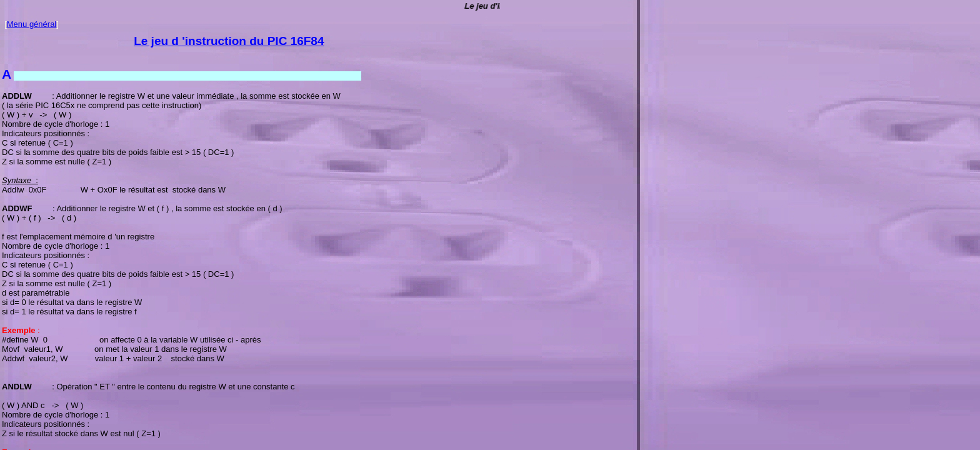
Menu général (32, 24)
